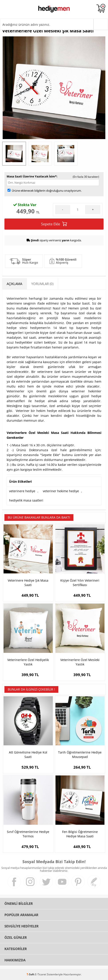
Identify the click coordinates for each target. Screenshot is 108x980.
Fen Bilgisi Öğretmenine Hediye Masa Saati (80, 834)
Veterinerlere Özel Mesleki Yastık (80, 662)
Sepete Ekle (54, 224)
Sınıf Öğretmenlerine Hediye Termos (28, 834)
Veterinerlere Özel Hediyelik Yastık (28, 662)
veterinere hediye (22, 491)
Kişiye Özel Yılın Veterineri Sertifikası (80, 583)
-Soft (31, 974)
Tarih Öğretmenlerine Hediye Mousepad (80, 755)
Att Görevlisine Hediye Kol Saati (28, 755)
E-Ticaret (41, 974)
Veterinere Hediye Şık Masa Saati (28, 583)
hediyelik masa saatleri (26, 500)
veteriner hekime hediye (61, 491)
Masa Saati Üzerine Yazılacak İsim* (32, 176)
